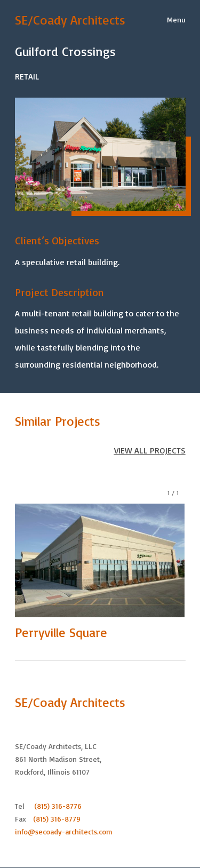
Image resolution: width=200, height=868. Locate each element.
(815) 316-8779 (57, 819)
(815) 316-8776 (58, 806)
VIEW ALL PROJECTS (150, 450)
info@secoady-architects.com (64, 831)
